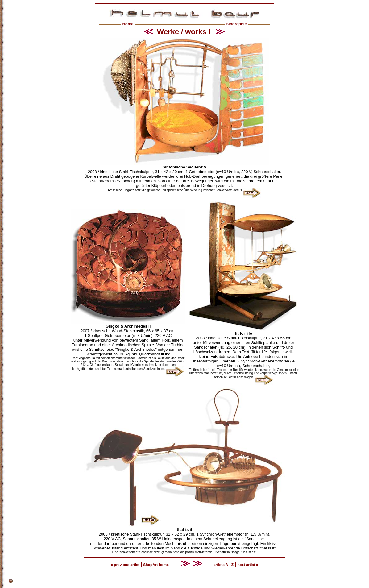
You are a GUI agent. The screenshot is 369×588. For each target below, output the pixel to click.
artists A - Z (224, 565)
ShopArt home (156, 565)
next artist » (248, 565)
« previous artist (125, 565)
